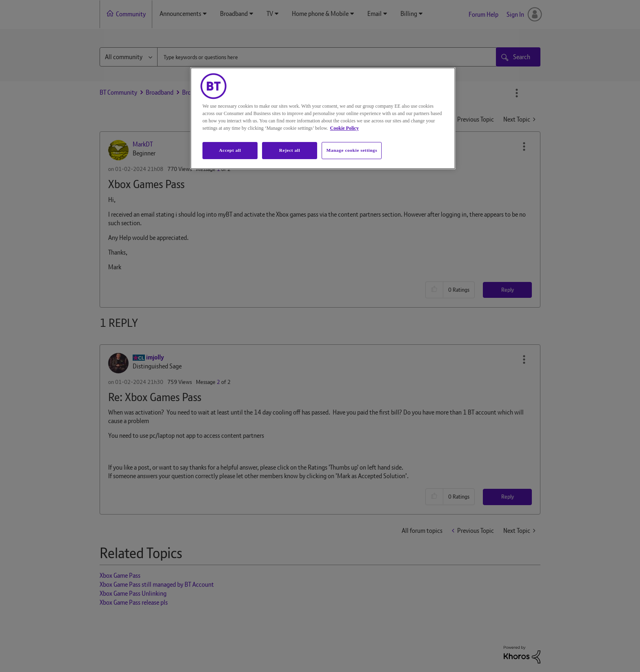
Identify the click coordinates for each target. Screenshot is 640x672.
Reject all (290, 150)
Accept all (230, 150)
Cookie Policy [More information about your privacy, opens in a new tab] (344, 128)
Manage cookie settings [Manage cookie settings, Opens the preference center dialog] (352, 150)
